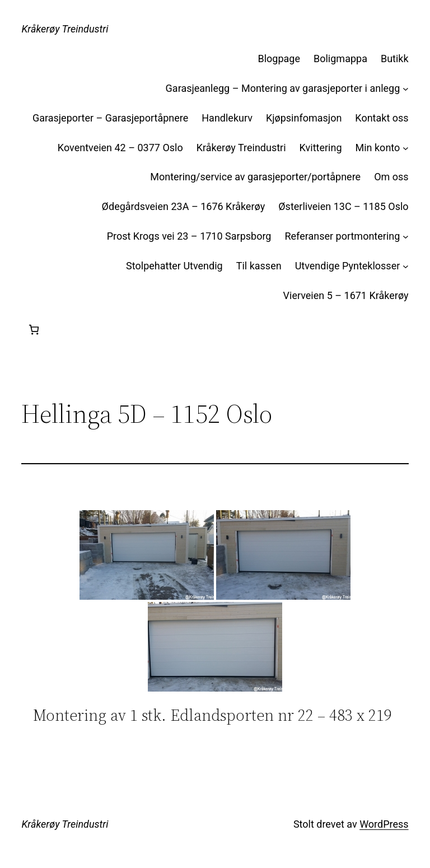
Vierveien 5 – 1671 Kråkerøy (346, 295)
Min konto (378, 148)
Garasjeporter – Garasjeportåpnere (110, 118)
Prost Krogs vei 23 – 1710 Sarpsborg (189, 236)
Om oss (391, 177)
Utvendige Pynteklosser (348, 266)
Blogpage (279, 59)
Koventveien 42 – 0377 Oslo (120, 148)
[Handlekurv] (34, 330)
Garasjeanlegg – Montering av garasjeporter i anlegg (283, 88)
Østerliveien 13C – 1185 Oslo (343, 206)
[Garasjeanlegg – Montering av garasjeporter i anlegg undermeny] (406, 89)
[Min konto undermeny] (406, 148)
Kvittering (321, 148)
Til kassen (259, 266)
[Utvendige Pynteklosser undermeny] (406, 266)
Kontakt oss (382, 118)
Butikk (395, 59)
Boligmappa (340, 59)
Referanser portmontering (342, 236)
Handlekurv (227, 118)
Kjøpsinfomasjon (304, 118)
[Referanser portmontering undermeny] (406, 237)
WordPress (384, 824)
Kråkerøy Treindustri (65, 29)
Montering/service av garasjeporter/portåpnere (255, 177)
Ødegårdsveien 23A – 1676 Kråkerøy (184, 206)
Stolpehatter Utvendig (174, 266)
